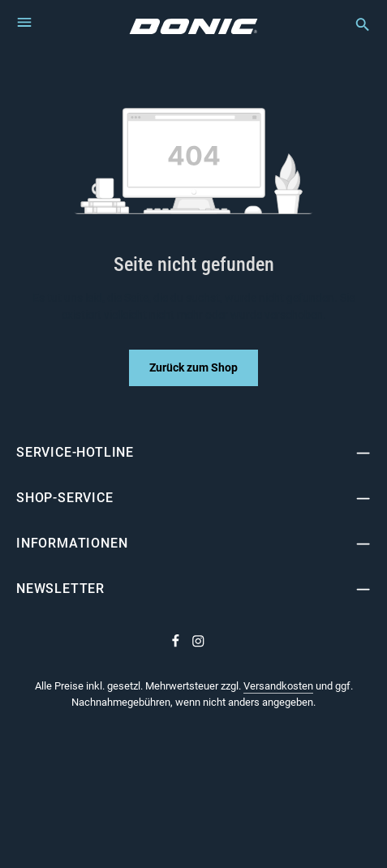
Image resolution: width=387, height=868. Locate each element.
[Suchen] (355, 24)
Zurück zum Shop (193, 367)
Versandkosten (278, 686)
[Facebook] (177, 644)
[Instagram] (198, 644)
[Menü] (24, 22)
